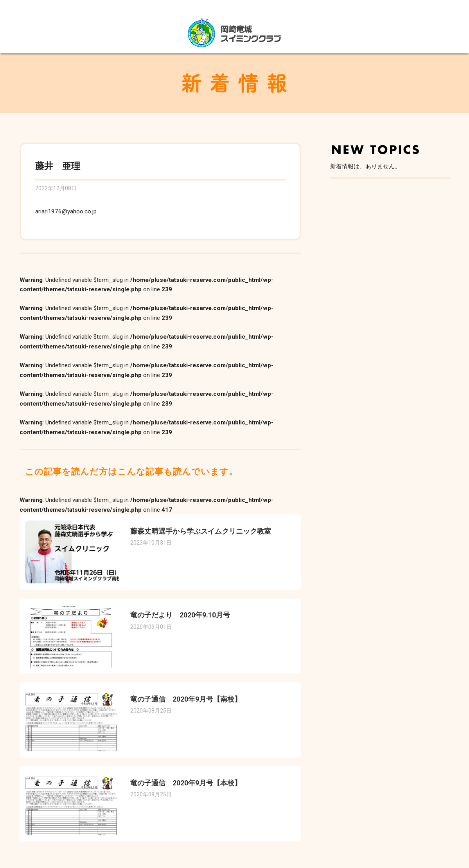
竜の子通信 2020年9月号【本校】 (186, 783)
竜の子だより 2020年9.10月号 (180, 615)
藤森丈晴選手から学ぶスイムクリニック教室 (201, 531)
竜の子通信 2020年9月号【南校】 (186, 699)
